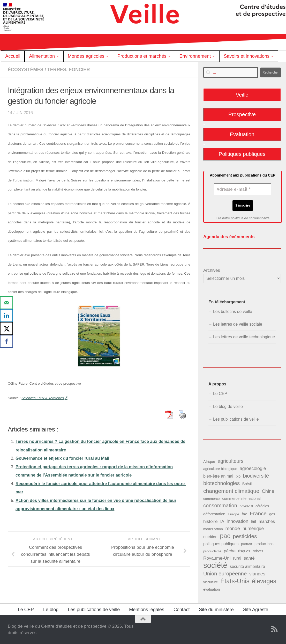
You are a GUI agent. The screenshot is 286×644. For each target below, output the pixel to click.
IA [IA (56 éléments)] (222, 521)
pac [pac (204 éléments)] (225, 536)
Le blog (51, 610)
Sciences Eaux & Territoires (44, 398)
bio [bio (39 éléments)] (238, 476)
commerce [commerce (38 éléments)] (212, 499)
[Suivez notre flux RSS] (275, 629)
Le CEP (220, 394)
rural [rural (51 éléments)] (237, 558)
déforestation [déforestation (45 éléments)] (214, 514)
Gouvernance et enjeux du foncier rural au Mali (62, 458)
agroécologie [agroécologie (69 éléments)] (253, 469)
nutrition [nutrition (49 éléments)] (210, 537)
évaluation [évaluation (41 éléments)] (212, 589)
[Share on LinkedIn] (6, 316)
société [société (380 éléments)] (215, 565)
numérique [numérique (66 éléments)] (253, 529)
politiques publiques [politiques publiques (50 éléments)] (221, 544)
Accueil (13, 56)
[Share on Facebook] (6, 341)
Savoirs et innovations (247, 56)
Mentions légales (147, 610)
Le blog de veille (228, 407)
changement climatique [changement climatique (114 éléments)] (231, 491)
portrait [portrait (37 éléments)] (246, 544)
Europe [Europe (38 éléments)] (234, 514)
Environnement (195, 56)
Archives (212, 270)
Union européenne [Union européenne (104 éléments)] (225, 573)
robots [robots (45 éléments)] (258, 551)
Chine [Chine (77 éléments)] (268, 491)
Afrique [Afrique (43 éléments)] (209, 462)
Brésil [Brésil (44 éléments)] (247, 484)
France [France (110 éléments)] (258, 513)
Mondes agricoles (86, 56)
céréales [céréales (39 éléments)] (262, 506)
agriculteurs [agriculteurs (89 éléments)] (230, 461)
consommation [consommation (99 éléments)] (220, 506)
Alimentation (42, 56)
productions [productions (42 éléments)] (264, 544)
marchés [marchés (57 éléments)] (267, 521)
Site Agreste (256, 610)
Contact (182, 610)
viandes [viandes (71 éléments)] (257, 574)
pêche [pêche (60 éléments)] (230, 551)
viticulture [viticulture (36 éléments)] (210, 582)
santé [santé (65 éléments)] (249, 558)
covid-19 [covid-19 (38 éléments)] (246, 506)
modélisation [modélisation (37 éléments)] (213, 529)
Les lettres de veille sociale (238, 324)
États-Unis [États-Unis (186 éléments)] (235, 581)
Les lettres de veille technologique (244, 337)
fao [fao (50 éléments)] (245, 514)
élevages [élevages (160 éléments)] (264, 581)
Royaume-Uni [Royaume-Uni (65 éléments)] (217, 558)
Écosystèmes (26, 70)
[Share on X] (6, 328)
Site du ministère (216, 610)
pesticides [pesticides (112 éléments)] (245, 536)
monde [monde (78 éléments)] (233, 528)
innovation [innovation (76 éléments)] (238, 521)
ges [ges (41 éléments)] (272, 514)
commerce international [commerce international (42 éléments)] (241, 499)
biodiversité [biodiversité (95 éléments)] (256, 476)
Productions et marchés (142, 56)
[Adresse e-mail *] (243, 189)
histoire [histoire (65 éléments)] (210, 521)
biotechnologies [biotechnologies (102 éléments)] (221, 483)
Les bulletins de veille (233, 312)
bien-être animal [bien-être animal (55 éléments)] (218, 476)
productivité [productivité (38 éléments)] (212, 551)
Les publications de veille (236, 419)
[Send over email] (6, 303)
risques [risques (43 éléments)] (244, 551)
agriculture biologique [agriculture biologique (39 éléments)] (220, 469)
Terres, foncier (69, 70)
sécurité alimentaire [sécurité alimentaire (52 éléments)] (247, 566)
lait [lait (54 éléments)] (253, 521)
